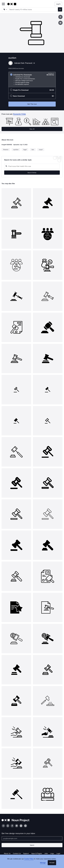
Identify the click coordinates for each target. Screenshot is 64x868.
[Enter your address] (32, 838)
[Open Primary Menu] (3, 4)
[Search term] (33, 9)
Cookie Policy (29, 859)
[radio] (32, 79)
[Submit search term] (60, 9)
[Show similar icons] (60, 23)
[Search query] (32, 166)
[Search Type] (5, 9)
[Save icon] (60, 17)
